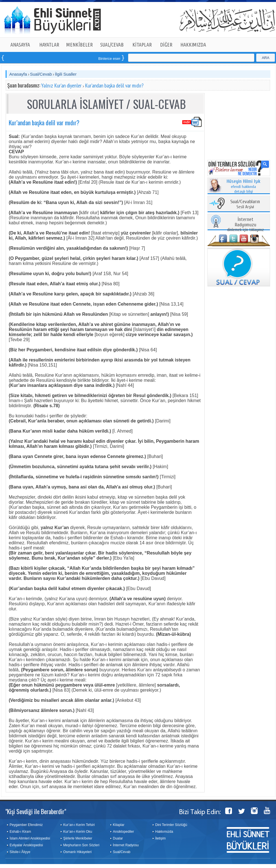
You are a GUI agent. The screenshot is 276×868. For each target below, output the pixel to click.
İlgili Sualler (66, 74)
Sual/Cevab (41, 74)
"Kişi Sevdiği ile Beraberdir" (36, 811)
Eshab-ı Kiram (20, 832)
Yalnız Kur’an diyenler (61, 86)
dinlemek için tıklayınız (246, 225)
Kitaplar (119, 825)
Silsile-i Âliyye (20, 852)
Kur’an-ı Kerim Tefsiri (79, 825)
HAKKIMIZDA (193, 45)
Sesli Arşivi (245, 204)
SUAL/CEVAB (112, 45)
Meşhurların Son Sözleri (81, 845)
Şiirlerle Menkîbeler (78, 838)
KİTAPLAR (142, 45)
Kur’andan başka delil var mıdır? (114, 86)
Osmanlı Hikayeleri (77, 852)
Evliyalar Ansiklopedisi (26, 845)
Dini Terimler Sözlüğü (171, 825)
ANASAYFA (20, 45)
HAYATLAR (49, 45)
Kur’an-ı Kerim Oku (78, 832)
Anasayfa (18, 74)
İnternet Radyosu (126, 845)
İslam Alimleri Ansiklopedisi (30, 838)
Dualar (118, 838)
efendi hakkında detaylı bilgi (244, 187)
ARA (266, 58)
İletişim (160, 838)
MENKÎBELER (80, 45)
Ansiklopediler (123, 832)
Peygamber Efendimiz (26, 825)
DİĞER (166, 45)
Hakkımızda (164, 832)
